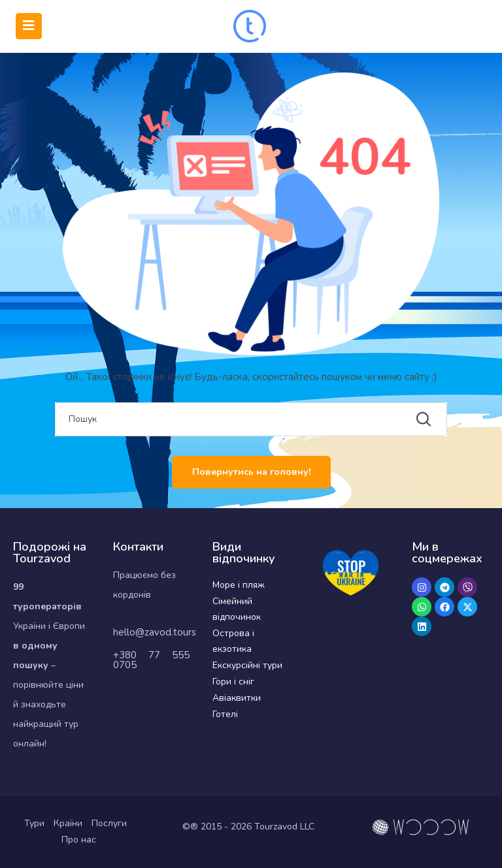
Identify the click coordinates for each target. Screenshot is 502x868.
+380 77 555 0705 (152, 660)
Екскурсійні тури (247, 665)
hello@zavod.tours (155, 632)
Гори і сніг (233, 682)
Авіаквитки (237, 698)
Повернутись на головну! (251, 472)
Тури (34, 823)
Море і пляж (239, 585)
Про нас (79, 840)
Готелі (225, 714)
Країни (68, 823)
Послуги (109, 823)
